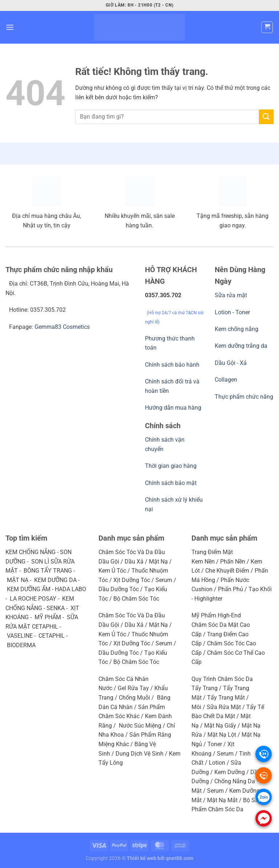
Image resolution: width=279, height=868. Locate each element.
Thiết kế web (141, 858)
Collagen (226, 380)
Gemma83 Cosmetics (62, 327)
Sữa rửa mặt (231, 295)
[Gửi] (266, 117)
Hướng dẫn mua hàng (173, 408)
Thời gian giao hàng (171, 466)
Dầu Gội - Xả (231, 363)
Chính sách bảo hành (172, 365)
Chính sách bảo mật (171, 483)
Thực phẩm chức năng (244, 397)
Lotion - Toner (232, 312)
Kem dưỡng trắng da (241, 346)
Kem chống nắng (236, 329)
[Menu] (10, 27)
